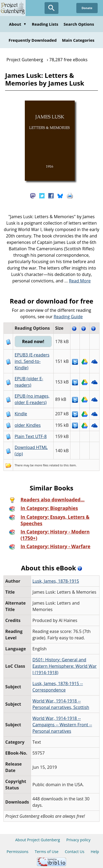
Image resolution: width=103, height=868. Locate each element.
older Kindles (28, 425)
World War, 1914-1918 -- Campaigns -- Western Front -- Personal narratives (62, 725)
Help (95, 852)
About (18, 24)
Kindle (21, 414)
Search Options (79, 24)
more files (41, 465)
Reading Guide (68, 317)
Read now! (33, 341)
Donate (87, 8)
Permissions (18, 852)
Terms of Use (47, 852)
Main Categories (78, 40)
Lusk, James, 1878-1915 (56, 581)
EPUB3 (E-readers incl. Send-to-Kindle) (32, 361)
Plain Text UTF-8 (31, 436)
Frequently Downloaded (33, 40)
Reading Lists (45, 24)
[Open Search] (51, 8)
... (78, 281)
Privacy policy (78, 840)
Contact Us (75, 852)
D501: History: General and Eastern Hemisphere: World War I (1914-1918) (65, 666)
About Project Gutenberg (38, 840)
